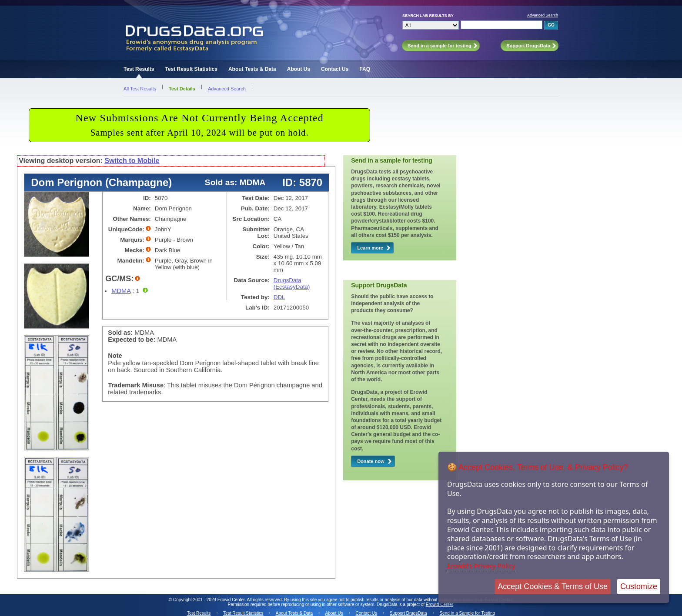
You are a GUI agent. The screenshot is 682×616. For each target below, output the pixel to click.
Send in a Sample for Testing (467, 613)
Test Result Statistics (191, 69)
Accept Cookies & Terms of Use (553, 586)
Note (115, 356)
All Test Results (140, 89)
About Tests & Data (252, 69)
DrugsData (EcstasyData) (292, 283)
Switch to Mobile (132, 161)
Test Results (139, 69)
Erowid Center (440, 604)
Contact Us (335, 69)
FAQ (365, 69)
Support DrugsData (408, 613)
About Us (299, 69)
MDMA (121, 291)
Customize (639, 586)
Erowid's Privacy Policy (481, 566)
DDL (279, 297)
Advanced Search (543, 15)
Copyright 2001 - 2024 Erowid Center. (209, 600)
